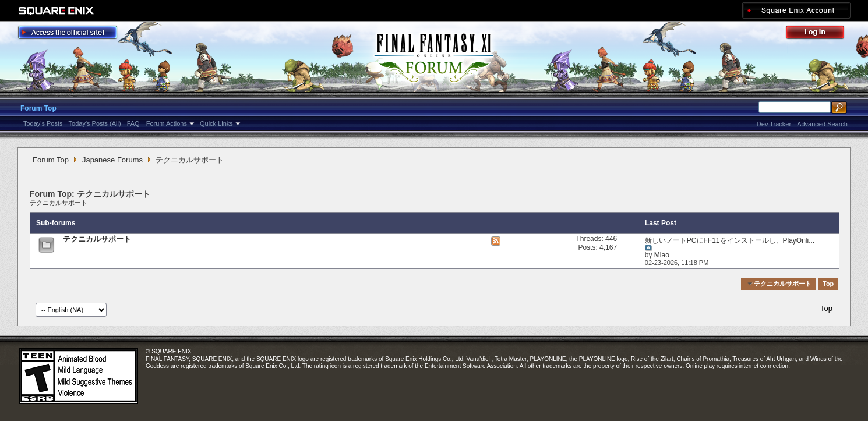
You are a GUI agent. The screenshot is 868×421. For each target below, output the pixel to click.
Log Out (821, 34)
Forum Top (38, 108)
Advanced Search (822, 124)
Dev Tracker (774, 124)
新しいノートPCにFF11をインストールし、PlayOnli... (730, 240)
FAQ (133, 123)
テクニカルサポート (59, 203)
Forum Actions (167, 123)
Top (828, 284)
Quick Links (216, 123)
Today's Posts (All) (95, 123)
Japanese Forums (112, 160)
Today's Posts (43, 123)
